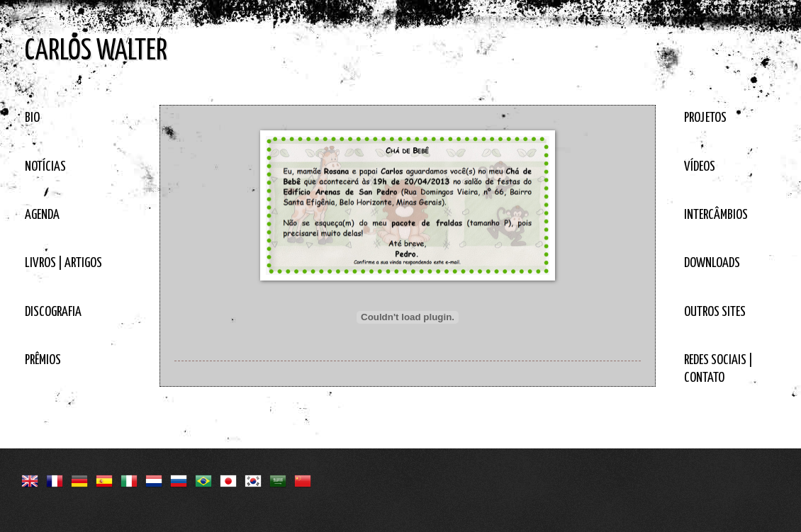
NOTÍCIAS (45, 167)
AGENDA (42, 215)
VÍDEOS (700, 167)
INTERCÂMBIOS (716, 215)
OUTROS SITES (715, 312)
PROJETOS (705, 118)
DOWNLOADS (712, 263)
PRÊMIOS (43, 360)
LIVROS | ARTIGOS (63, 263)
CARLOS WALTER (96, 51)
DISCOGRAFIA (53, 312)
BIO (32, 118)
